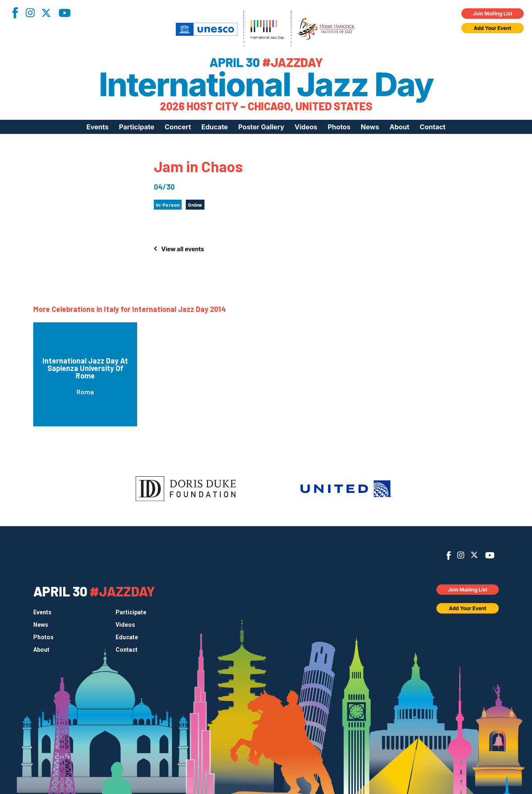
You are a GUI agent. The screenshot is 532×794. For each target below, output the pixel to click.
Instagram (30, 13)
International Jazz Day (266, 84)
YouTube (65, 13)
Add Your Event (493, 28)
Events (97, 127)
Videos (306, 127)
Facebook (15, 13)
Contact (433, 127)
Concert (178, 127)
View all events (183, 249)
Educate (215, 127)
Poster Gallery (261, 127)
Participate (137, 127)
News (370, 127)
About (399, 127)
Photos (339, 127)
